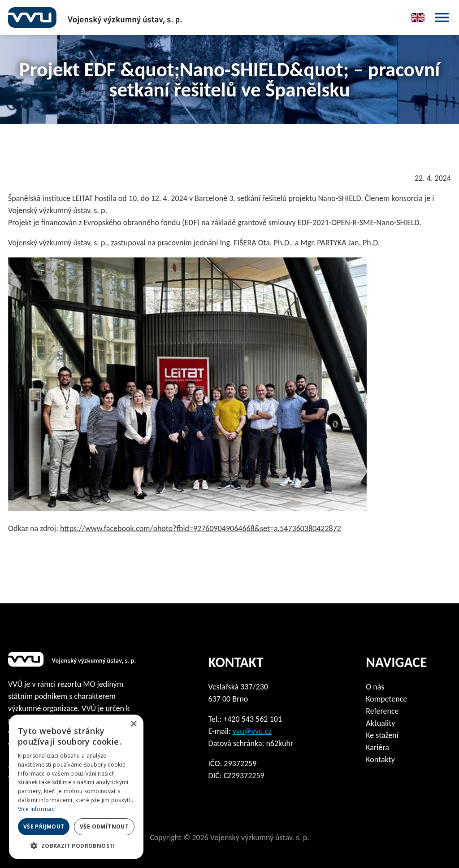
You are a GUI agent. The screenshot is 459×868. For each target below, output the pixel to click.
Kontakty (380, 759)
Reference (382, 711)
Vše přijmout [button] (44, 827)
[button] (76, 846)
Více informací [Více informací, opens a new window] (37, 809)
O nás (375, 687)
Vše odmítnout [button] (104, 827)
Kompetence (386, 699)
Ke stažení (382, 735)
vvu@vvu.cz (252, 731)
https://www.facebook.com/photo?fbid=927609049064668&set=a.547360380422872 (201, 528)
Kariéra (377, 747)
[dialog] (76, 787)
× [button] (133, 724)
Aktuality (380, 723)
